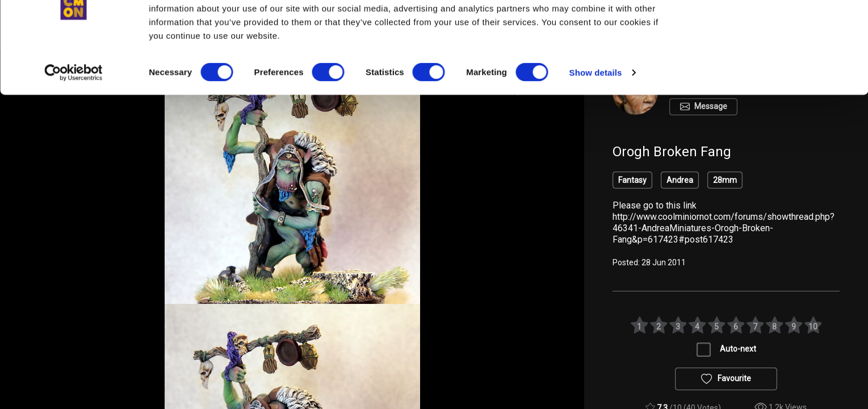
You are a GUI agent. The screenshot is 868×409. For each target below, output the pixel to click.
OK (773, 29)
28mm (725, 180)
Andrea (680, 180)
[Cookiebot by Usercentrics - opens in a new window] (74, 119)
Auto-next (738, 349)
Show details (596, 119)
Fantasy (632, 180)
